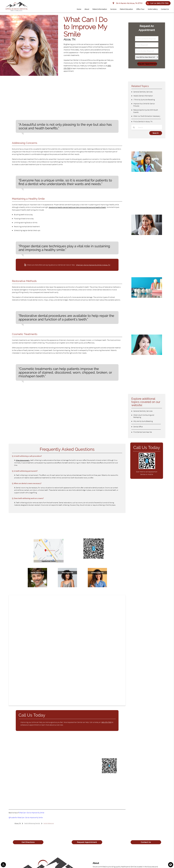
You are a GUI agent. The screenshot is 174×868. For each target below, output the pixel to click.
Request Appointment (87, 842)
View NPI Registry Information (63, 788)
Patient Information (100, 9)
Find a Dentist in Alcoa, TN (143, 121)
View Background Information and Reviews (40, 792)
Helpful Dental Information (143, 96)
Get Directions (28, 842)
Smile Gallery (153, 9)
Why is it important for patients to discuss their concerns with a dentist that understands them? (51, 402)
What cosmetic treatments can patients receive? (33, 415)
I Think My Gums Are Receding (144, 100)
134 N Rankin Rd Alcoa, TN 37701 (128, 3)
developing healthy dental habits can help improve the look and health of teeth (77, 207)
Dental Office (138, 427)
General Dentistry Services (143, 92)
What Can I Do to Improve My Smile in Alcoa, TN (93, 265)
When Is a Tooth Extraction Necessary (147, 116)
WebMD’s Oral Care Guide (29, 754)
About (87, 9)
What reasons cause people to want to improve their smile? (37, 397)
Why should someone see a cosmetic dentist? (31, 430)
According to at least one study (31, 106)
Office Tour (140, 9)
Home (79, 9)
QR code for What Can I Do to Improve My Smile (26, 817)
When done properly (23, 460)
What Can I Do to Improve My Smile (32, 813)
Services (113, 9)
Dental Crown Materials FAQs (141, 359)
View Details (31, 796)
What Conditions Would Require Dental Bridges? (146, 303)
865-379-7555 (106, 722)
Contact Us (165, 9)
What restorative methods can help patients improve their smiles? (39, 410)
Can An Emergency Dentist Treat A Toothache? (144, 240)
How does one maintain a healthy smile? (29, 435)
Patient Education (126, 9)
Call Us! (157, 3)
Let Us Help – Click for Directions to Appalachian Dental (49, 564)
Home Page (55, 750)
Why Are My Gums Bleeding (143, 421)
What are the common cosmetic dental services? (33, 426)
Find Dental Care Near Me (143, 432)
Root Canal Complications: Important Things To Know (145, 179)
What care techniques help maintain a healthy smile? (34, 406)
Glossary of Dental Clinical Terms (51, 747)
